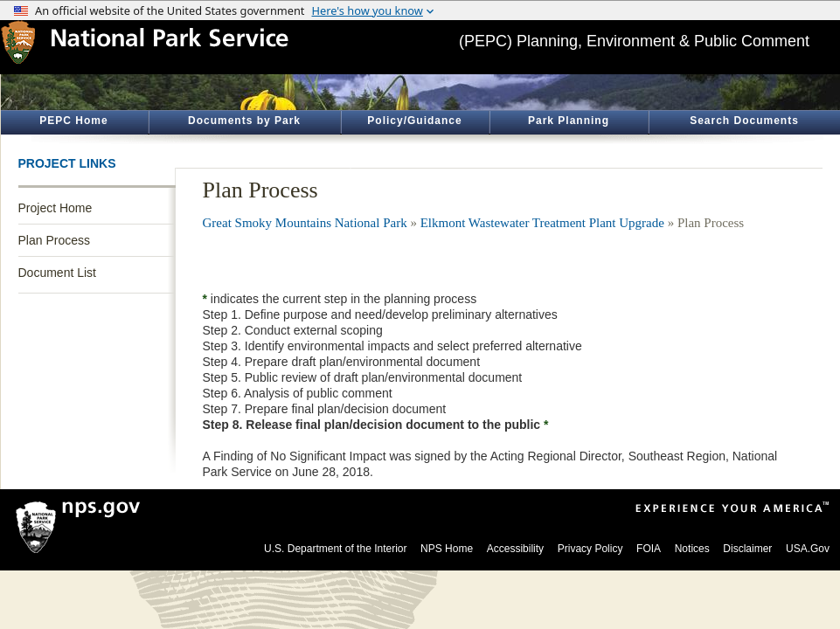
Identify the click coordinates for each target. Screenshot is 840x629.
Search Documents (744, 121)
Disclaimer (747, 549)
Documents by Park (244, 121)
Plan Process (54, 240)
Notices (692, 549)
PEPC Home (73, 121)
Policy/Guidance (414, 121)
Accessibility (515, 549)
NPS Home (447, 549)
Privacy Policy (590, 549)
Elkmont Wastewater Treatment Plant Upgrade (542, 223)
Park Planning (569, 121)
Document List (57, 273)
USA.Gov (808, 549)
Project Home (56, 208)
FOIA (649, 549)
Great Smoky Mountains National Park (305, 223)
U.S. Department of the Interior (335, 549)
